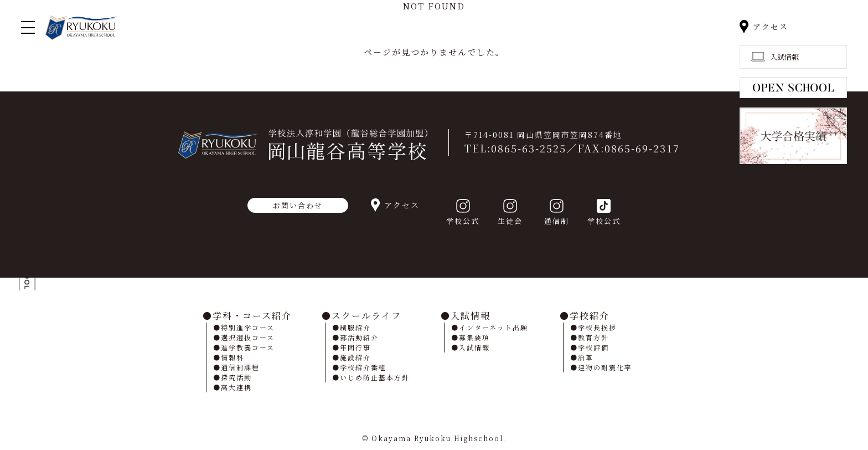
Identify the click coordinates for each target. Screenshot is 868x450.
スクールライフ (366, 316)
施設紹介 (355, 357)
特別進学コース (248, 327)
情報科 (232, 357)
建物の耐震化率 (605, 367)
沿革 (586, 357)
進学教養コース (248, 347)
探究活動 (236, 377)
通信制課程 (240, 367)
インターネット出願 (494, 327)
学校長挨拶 (597, 327)
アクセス (771, 27)
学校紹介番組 (363, 367)
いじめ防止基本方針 (375, 377)
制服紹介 (355, 327)
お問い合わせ (298, 205)
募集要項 (474, 337)
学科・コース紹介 (252, 316)
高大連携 (236, 387)
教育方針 (593, 337)
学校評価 (593, 347)
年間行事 (355, 347)
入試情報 (471, 316)
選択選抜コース (248, 337)
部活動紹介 (359, 337)
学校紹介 (590, 316)
